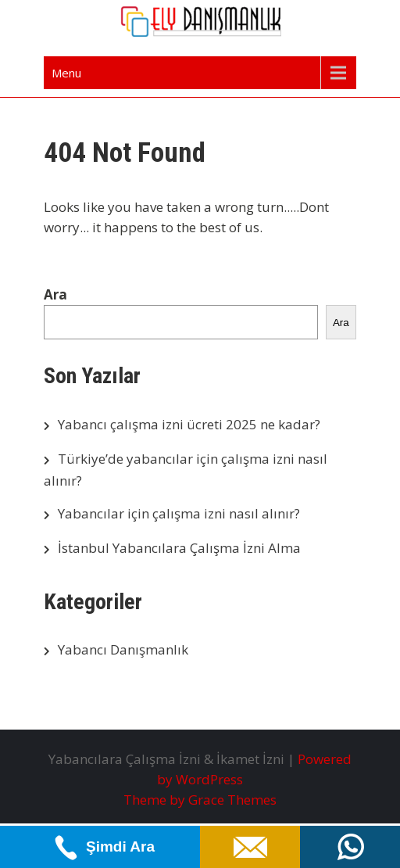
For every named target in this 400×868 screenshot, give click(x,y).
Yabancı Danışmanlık (123, 649)
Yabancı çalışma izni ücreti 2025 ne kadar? (189, 424)
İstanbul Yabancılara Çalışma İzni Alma (179, 548)
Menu (66, 73)
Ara (55, 294)
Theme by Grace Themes (200, 800)
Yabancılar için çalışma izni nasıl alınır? (179, 513)
